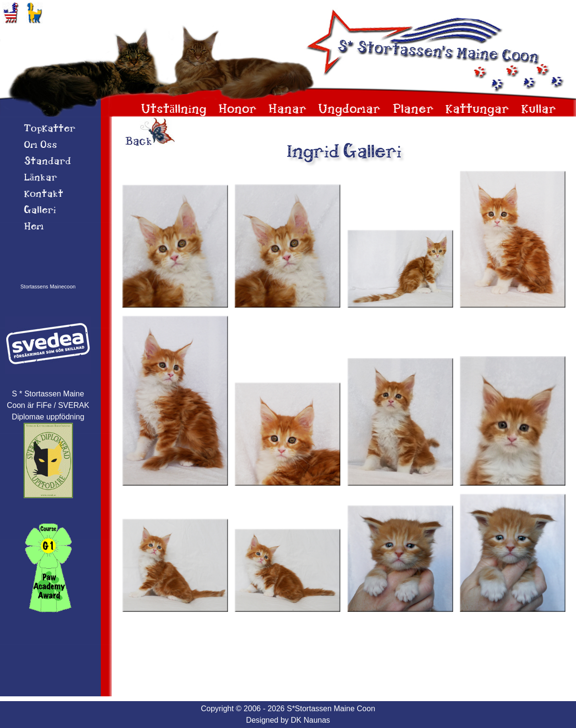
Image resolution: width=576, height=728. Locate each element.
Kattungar (477, 110)
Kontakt (44, 194)
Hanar (288, 110)
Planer (413, 110)
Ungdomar (349, 110)
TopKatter (50, 129)
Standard (48, 162)
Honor (238, 110)
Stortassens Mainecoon (48, 286)
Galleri (40, 211)
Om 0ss (41, 145)
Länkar (41, 178)
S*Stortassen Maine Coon (331, 709)
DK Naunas (311, 720)
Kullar (539, 110)
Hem (34, 227)
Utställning (174, 110)
